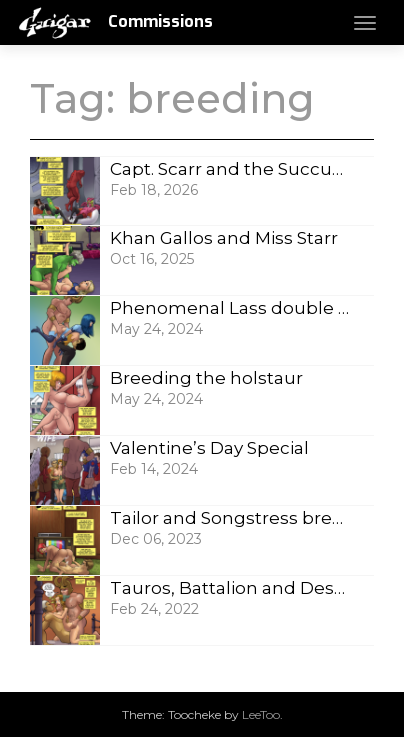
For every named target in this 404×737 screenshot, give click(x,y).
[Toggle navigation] (365, 23)
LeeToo (261, 714)
